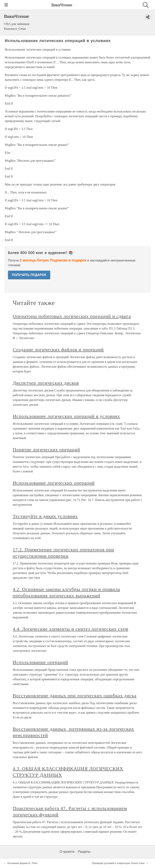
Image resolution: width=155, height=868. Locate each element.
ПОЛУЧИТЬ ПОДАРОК (29, 275)
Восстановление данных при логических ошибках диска (75, 696)
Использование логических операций (54, 483)
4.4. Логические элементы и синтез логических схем (70, 629)
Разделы (84, 852)
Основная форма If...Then (22, 863)
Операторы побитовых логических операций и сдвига (72, 316)
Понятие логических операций (46, 450)
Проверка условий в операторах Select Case (118, 863)
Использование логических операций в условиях (66, 416)
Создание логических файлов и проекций (58, 350)
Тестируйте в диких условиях (45, 516)
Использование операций (40, 662)
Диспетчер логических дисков (46, 383)
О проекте (67, 852)
